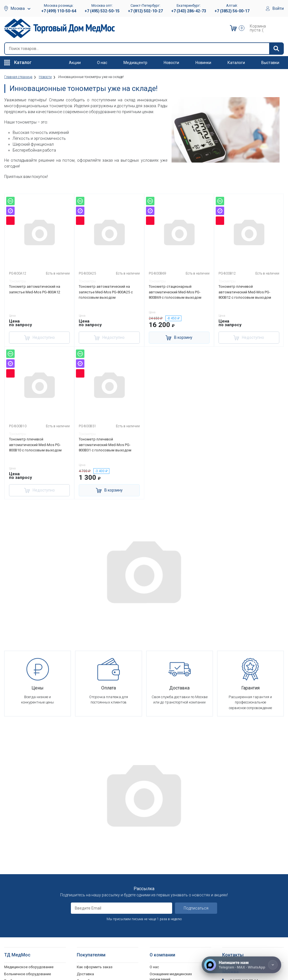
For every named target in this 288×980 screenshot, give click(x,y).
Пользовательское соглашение (104, 876)
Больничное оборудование (28, 855)
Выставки (270, 63)
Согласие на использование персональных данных (101, 905)
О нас (102, 63)
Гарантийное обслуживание (101, 869)
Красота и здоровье (22, 890)
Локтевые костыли (21, 914)
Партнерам (159, 875)
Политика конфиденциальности (104, 883)
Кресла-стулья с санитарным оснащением (30, 944)
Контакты (158, 923)
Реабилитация (16, 862)
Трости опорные (18, 921)
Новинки (203, 63)
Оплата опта (160, 902)
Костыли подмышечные (25, 928)
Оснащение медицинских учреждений (171, 858)
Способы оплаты (92, 862)
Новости (171, 63)
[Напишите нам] (241, 965)
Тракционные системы (23, 883)
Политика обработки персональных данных (96, 893)
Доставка (85, 855)
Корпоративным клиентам (173, 882)
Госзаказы (159, 895)
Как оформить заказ (95, 848)
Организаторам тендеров (172, 888)
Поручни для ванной (22, 954)
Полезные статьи (165, 960)
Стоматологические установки (31, 876)
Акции (75, 63)
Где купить (159, 916)
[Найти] (276, 49)
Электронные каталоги (170, 947)
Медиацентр (135, 63)
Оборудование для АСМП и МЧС (32, 869)
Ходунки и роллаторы (23, 934)
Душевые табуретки (22, 960)
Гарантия (157, 909)
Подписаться (196, 790)
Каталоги (236, 63)
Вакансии (158, 868)
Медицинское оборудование (29, 848)
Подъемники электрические (28, 968)
